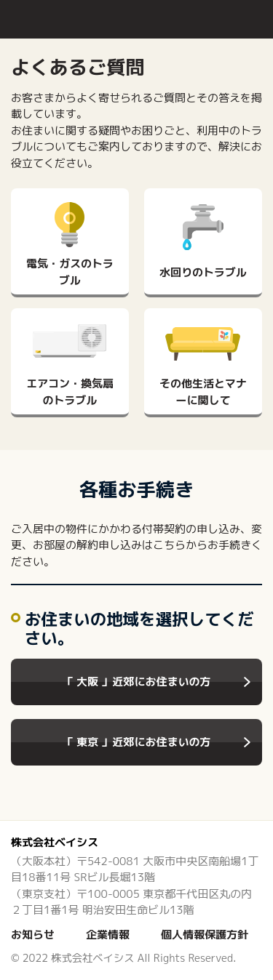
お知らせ (33, 935)
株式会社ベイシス (55, 842)
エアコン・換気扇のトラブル (70, 392)
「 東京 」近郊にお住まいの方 (136, 742)
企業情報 (108, 935)
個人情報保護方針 (205, 935)
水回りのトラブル (203, 272)
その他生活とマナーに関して (203, 392)
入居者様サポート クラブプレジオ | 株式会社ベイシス (55, 19)
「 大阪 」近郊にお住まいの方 (136, 682)
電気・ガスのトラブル (70, 272)
